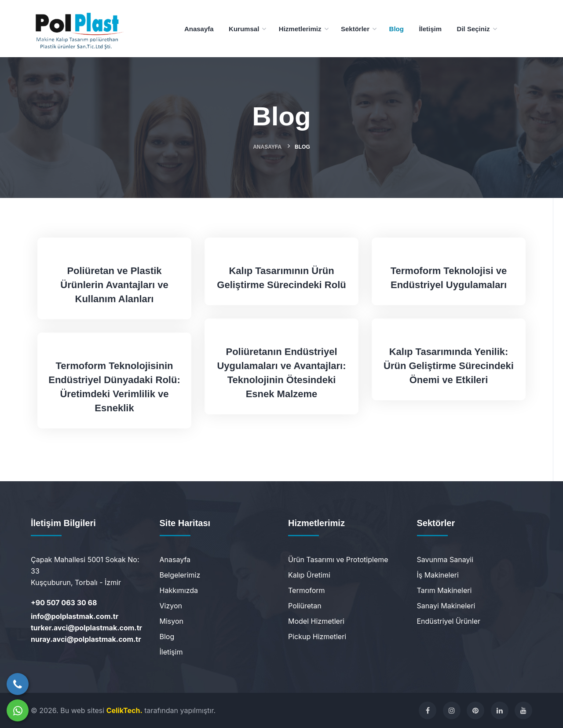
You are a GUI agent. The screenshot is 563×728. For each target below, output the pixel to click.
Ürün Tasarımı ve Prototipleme (338, 560)
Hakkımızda (179, 590)
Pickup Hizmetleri (317, 637)
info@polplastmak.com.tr (75, 616)
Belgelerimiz (180, 575)
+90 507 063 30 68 (64, 603)
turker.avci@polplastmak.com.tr (86, 628)
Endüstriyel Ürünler (449, 621)
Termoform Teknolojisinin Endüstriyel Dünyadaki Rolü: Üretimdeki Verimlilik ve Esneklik (114, 387)
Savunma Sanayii (445, 560)
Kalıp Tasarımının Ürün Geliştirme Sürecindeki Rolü (281, 278)
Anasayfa (267, 147)
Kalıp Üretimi (309, 575)
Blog (167, 637)
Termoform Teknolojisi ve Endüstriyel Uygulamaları (449, 278)
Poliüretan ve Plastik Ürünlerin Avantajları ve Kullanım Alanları (114, 285)
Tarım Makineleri (444, 590)
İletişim (171, 652)
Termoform (307, 590)
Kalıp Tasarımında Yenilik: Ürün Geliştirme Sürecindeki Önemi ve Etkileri (449, 366)
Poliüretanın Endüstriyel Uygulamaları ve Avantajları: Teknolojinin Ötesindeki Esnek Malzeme (281, 373)
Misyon (172, 621)
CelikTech (123, 710)
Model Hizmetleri (316, 621)
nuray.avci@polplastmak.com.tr (86, 639)
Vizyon (171, 606)
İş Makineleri (438, 575)
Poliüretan (305, 606)
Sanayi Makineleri (446, 606)
